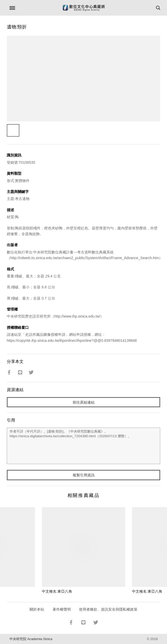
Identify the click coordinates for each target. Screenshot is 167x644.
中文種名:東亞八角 (57, 591)
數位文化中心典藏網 (84, 8)
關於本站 (37, 609)
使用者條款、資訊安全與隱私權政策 (108, 609)
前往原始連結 (84, 402)
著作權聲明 (62, 609)
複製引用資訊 (84, 475)
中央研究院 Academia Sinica (31, 639)
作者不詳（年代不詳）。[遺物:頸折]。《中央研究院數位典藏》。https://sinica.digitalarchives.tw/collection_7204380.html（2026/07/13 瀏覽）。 (84, 446)
